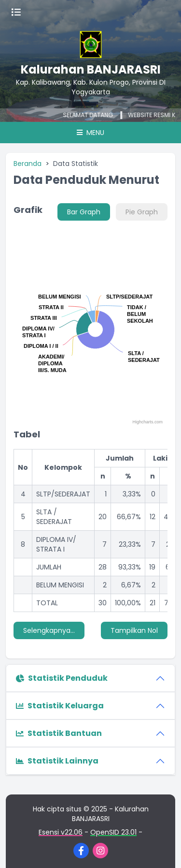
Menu (90, 133)
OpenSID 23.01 (113, 832)
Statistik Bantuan (59, 733)
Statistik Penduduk (62, 678)
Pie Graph (142, 212)
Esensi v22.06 (61, 832)
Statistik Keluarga (60, 706)
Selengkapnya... (49, 630)
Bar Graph (84, 212)
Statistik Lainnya (57, 761)
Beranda (28, 164)
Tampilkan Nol (134, 630)
